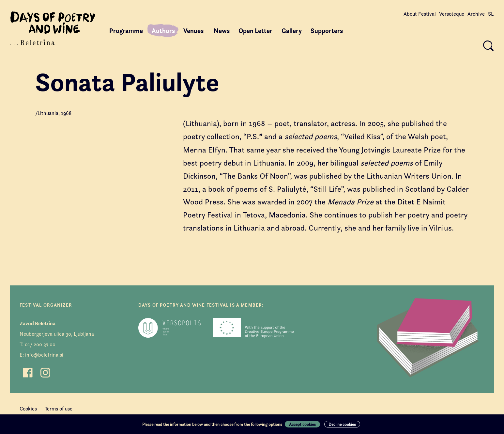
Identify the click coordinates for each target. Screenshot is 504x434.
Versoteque (452, 14)
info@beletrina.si (44, 355)
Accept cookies (302, 424)
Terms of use (59, 409)
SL (491, 14)
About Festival (420, 14)
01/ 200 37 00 (40, 344)
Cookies (28, 409)
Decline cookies (342, 424)
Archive (476, 14)
